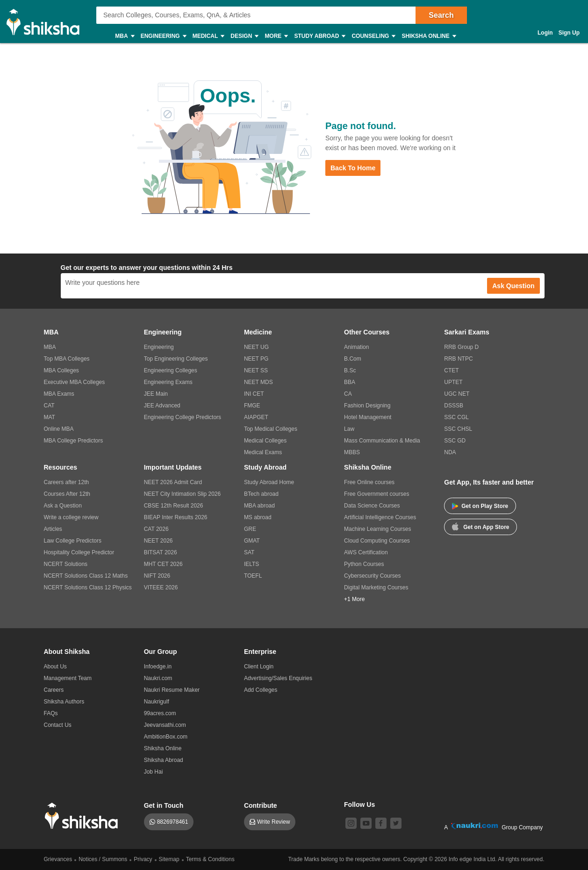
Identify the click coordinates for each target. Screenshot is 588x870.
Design (244, 36)
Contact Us (58, 725)
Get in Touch (164, 805)
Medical (208, 36)
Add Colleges (261, 690)
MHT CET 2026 (163, 564)
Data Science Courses (372, 506)
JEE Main (156, 394)
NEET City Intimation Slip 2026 (183, 494)
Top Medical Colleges (271, 429)
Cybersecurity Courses (372, 576)
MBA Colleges (61, 370)
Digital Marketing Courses (376, 587)
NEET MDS (258, 382)
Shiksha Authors (64, 702)
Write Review (273, 822)
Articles (53, 529)
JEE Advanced (162, 406)
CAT (49, 406)
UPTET (453, 382)
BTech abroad (261, 494)
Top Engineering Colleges (176, 359)
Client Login (259, 667)
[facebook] (381, 823)
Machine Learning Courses (377, 529)
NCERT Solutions (66, 564)
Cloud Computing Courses (377, 541)
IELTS (251, 564)
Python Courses (364, 564)
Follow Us (359, 805)
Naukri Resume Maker (172, 690)
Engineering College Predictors (183, 417)
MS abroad (258, 517)
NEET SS (256, 370)
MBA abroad (259, 506)
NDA (450, 452)
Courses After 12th (67, 494)
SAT (249, 552)
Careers (54, 690)
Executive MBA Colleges (75, 382)
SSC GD (455, 441)
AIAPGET (256, 417)
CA (348, 394)
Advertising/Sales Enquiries (278, 678)
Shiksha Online (428, 36)
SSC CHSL (458, 429)
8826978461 (173, 822)
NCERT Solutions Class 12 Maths (86, 576)
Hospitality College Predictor (79, 552)
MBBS (352, 452)
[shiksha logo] (84, 816)
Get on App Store (480, 526)
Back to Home (353, 168)
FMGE (252, 406)
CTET (451, 370)
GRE (250, 529)
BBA (350, 382)
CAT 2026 (156, 529)
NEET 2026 (158, 541)
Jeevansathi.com (165, 725)
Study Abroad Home (269, 482)
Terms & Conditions (210, 859)
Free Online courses (369, 482)
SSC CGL (456, 417)
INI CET (254, 394)
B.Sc (350, 370)
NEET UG (256, 347)
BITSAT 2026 (161, 552)
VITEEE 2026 (161, 587)
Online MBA (59, 429)
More (276, 36)
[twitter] (396, 823)
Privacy (143, 859)
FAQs (51, 713)
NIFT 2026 (157, 576)
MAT (50, 417)
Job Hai (154, 772)
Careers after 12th (67, 482)
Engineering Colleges (171, 370)
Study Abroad (319, 36)
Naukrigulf (157, 702)
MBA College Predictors (74, 441)
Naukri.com (158, 678)
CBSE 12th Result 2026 (174, 506)
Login (545, 33)
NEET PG (256, 359)
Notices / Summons (103, 859)
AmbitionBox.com (166, 737)
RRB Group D (461, 347)
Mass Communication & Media (382, 441)
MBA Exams (59, 394)
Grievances (58, 859)
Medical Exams (263, 452)
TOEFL (253, 576)
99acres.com (160, 713)
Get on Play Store (480, 506)
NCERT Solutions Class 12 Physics (88, 587)
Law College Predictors (73, 541)
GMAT (252, 541)
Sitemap (169, 859)
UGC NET (457, 394)
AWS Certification (366, 552)
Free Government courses (376, 494)
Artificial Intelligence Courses (380, 517)
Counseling (373, 36)
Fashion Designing (367, 406)
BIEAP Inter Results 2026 (176, 517)
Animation (356, 347)
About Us (55, 667)
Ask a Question (63, 506)
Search (441, 15)
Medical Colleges (265, 441)
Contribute (261, 805)
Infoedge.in (158, 667)
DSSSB (454, 406)
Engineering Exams (168, 382)
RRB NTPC (458, 359)
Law (349, 429)
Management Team (68, 678)
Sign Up (569, 33)
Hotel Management (368, 417)
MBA (124, 36)
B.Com (353, 359)
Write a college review (71, 517)
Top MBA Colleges (67, 359)
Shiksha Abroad (164, 760)
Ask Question (513, 286)
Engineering (163, 36)
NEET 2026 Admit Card (173, 482)
